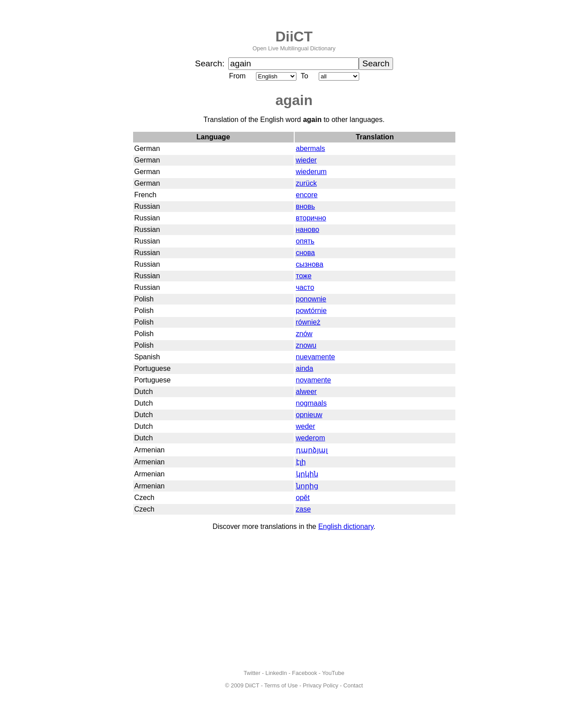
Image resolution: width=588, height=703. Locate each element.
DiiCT (294, 37)
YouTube (333, 673)
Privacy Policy (320, 685)
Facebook (304, 673)
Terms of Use (281, 685)
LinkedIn (276, 673)
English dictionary (346, 526)
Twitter (252, 673)
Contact (353, 685)
